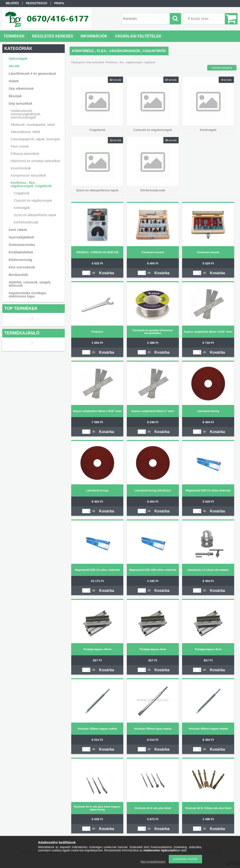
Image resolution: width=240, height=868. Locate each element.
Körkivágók (22, 208)
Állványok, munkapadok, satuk (33, 125)
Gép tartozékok (96, 62)
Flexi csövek (20, 146)
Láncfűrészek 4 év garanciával (32, 74)
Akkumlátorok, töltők (26, 132)
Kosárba (107, 273)
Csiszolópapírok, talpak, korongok (35, 139)
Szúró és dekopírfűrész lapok (35, 215)
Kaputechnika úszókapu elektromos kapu (27, 295)
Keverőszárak (21, 168)
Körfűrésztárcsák (26, 222)
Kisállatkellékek (21, 252)
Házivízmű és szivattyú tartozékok (36, 161)
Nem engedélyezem (153, 862)
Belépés (12, 3)
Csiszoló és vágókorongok (33, 200)
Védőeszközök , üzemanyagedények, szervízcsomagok (26, 114)
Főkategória (78, 62)
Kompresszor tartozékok (28, 175)
